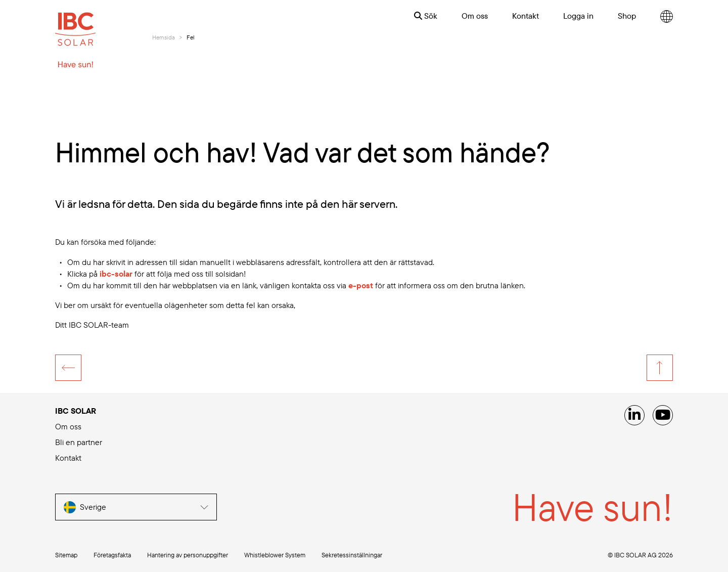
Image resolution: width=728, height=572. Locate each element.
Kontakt (68, 458)
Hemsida (164, 37)
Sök (426, 16)
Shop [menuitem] (627, 16)
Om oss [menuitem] (475, 16)
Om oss (68, 426)
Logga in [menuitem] (578, 16)
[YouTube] (663, 415)
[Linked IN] (634, 415)
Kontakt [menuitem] (526, 16)
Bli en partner (79, 442)
